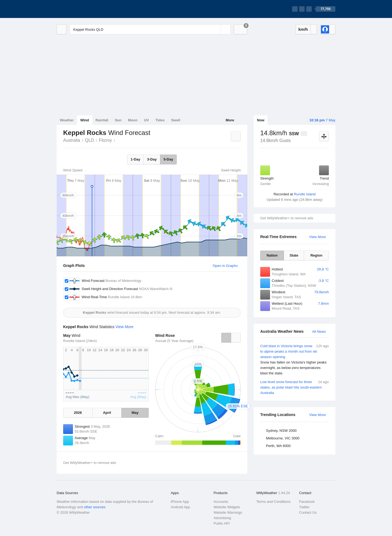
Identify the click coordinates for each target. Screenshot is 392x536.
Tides (160, 120)
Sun (118, 120)
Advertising (222, 518)
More (230, 120)
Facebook (307, 502)
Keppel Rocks (118, 140)
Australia (72, 140)
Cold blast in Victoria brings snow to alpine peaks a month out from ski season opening (295, 360)
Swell (176, 120)
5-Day (168, 159)
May (135, 413)
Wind (85, 120)
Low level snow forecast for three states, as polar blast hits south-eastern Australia (295, 387)
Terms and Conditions (274, 502)
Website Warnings (228, 512)
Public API (221, 523)
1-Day (135, 159)
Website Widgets (227, 507)
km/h (303, 29)
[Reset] (216, 29)
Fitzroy (105, 140)
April (107, 413)
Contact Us (308, 512)
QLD (89, 140)
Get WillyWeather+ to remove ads (287, 218)
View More (318, 237)
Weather (67, 120)
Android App (180, 507)
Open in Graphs (225, 266)
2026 (78, 413)
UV (146, 120)
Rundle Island (305, 194)
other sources (95, 507)
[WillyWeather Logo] (82, 9)
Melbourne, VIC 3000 (283, 438)
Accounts (221, 502)
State (294, 255)
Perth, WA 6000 (278, 446)
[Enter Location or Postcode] (150, 29)
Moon (133, 120)
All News (319, 332)
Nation (272, 255)
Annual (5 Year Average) (174, 341)
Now (261, 120)
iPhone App (180, 502)
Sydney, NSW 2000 (281, 431)
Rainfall (102, 120)
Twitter (304, 507)
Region (316, 255)
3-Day (152, 159)
